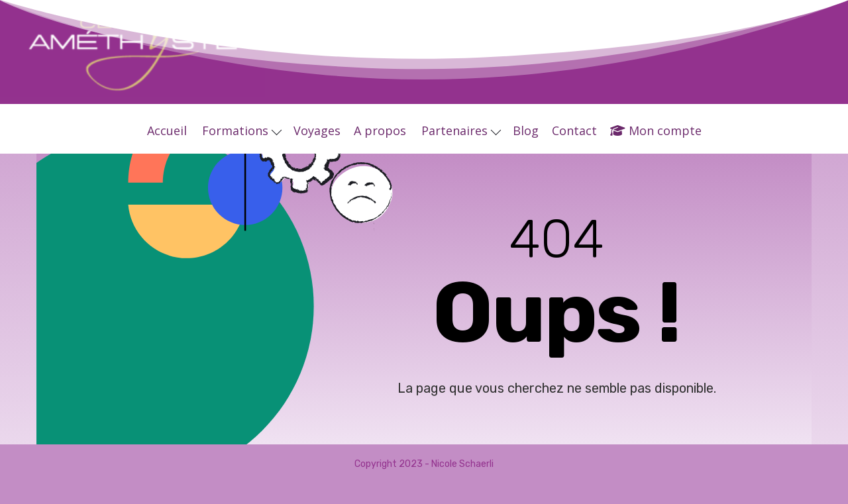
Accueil (167, 130)
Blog (526, 130)
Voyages (317, 130)
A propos (380, 130)
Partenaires (461, 130)
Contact (574, 130)
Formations (242, 130)
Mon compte (656, 130)
